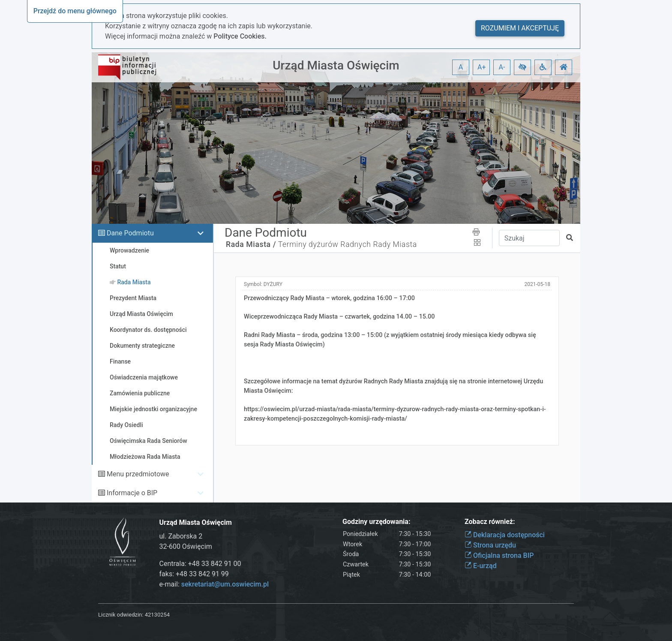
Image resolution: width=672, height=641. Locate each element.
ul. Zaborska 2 (181, 536)
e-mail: (214, 584)
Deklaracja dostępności (505, 535)
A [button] (461, 67)
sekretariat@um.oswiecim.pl (225, 584)
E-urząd (481, 566)
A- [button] (502, 67)
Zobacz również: (490, 522)
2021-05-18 (537, 284)
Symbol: (263, 284)
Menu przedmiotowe (138, 474)
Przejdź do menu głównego (75, 11)
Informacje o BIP (132, 493)
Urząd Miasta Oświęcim (336, 65)
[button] (522, 67)
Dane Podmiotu (130, 233)
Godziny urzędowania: (376, 522)
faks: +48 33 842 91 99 (194, 574)
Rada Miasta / (251, 244)
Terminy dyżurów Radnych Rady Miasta (348, 244)
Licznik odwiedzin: (121, 615)
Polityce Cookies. (240, 36)
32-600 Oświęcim (186, 546)
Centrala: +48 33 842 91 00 (200, 564)
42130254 (157, 615)
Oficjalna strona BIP (499, 555)
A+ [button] (482, 67)
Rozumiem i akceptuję (520, 28)
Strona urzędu (490, 545)
